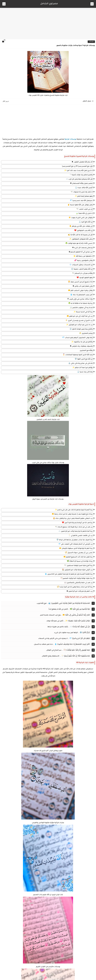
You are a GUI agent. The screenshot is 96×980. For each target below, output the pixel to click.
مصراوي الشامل (49, 4)
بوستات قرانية (70, 139)
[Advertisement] (48, 23)
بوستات (91, 42)
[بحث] (4, 4)
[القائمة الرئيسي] (92, 4)
